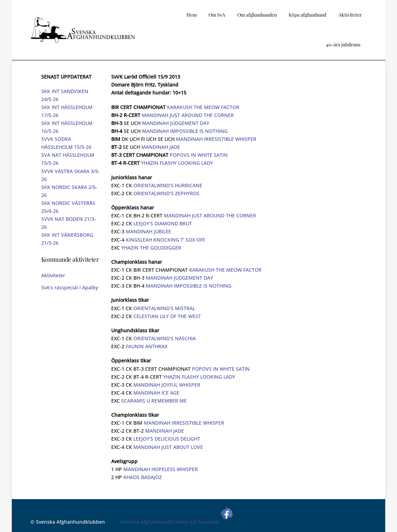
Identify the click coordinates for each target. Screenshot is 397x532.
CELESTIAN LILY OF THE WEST (167, 316)
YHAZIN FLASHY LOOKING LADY (177, 163)
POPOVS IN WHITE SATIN (199, 155)
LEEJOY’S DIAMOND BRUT (163, 223)
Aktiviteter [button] (350, 15)
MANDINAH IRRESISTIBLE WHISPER (216, 139)
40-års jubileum (343, 44)
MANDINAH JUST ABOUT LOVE (168, 447)
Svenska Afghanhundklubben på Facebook (177, 522)
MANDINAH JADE (161, 147)
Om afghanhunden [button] (257, 15)
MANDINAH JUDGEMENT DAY (176, 123)
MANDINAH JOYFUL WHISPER (167, 385)
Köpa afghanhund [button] (307, 15)
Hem (192, 15)
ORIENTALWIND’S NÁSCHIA (165, 338)
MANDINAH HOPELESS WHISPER (161, 469)
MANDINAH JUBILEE (148, 231)
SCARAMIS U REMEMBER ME (154, 401)
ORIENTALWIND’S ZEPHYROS (166, 193)
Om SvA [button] (217, 15)
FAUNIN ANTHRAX (147, 346)
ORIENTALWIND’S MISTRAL (164, 308)
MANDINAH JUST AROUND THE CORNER (188, 115)
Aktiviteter (53, 275)
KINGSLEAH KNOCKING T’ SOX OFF (165, 240)
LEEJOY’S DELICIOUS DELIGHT (167, 439)
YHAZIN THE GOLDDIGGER (151, 248)
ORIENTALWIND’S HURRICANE (168, 185)
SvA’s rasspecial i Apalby (70, 287)
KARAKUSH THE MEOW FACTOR (203, 107)
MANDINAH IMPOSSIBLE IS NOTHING (185, 131)
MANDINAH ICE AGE (156, 393)
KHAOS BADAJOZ (143, 477)
